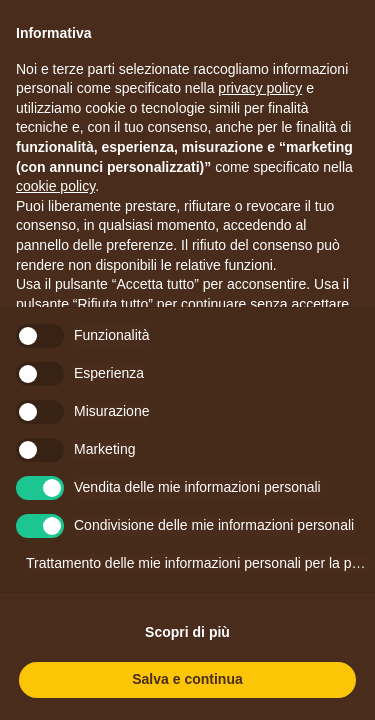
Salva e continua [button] (187, 679)
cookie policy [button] (55, 186)
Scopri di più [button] (187, 632)
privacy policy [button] (260, 88)
